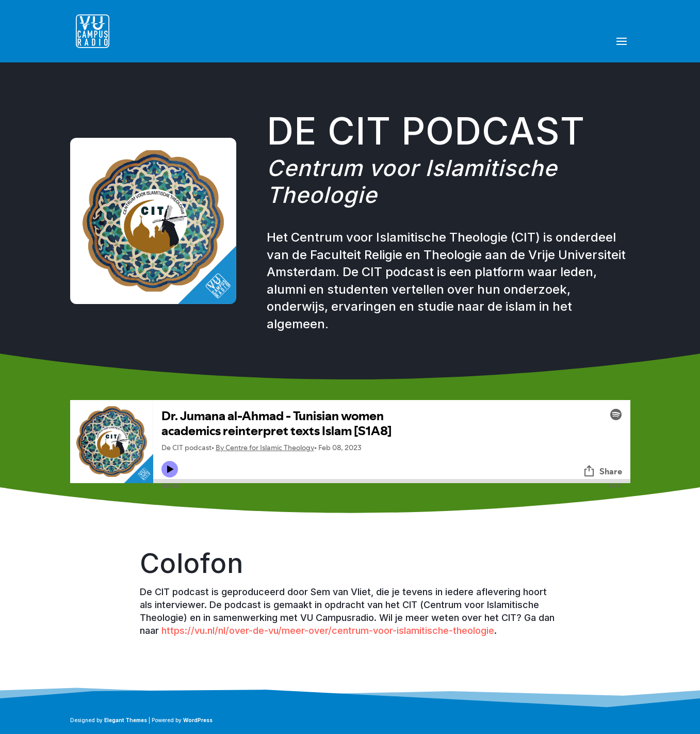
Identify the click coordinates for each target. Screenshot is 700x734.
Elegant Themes (126, 720)
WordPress (198, 720)
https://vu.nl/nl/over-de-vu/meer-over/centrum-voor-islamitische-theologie (328, 631)
